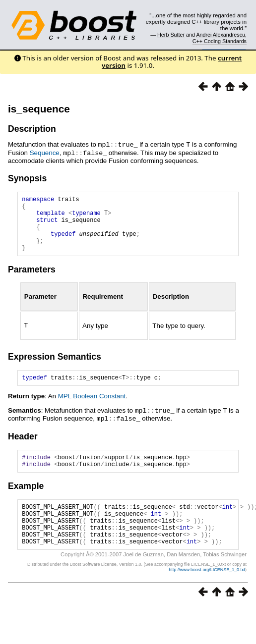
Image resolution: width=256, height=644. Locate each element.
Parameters (32, 280)
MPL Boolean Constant (92, 408)
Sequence (45, 152)
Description (32, 129)
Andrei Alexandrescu (221, 35)
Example (26, 500)
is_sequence (39, 109)
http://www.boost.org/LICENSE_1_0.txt (207, 592)
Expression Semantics (55, 367)
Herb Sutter (171, 35)
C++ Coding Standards (220, 41)
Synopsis (27, 177)
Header (23, 447)
